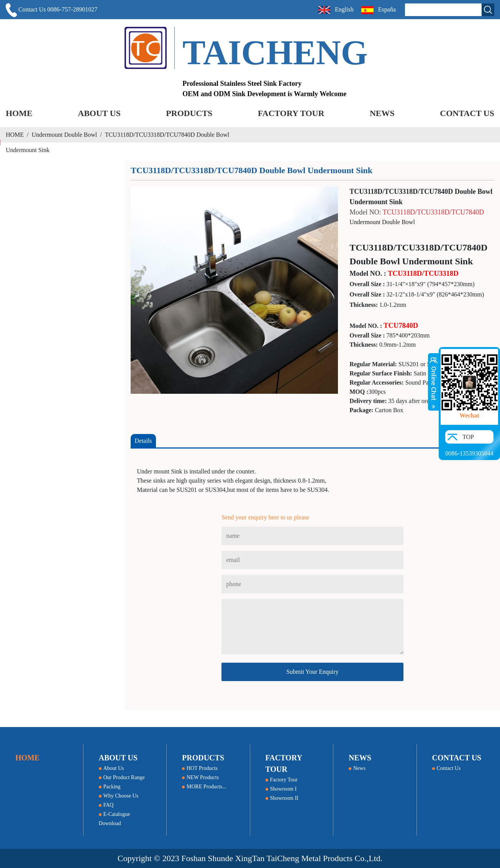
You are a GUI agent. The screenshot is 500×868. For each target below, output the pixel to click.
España (379, 10)
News (357, 768)
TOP (468, 437)
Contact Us (447, 768)
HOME (19, 113)
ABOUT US (99, 113)
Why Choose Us (119, 796)
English (336, 10)
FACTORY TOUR (291, 113)
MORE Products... (204, 787)
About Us (111, 768)
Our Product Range (122, 777)
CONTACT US (467, 113)
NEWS (382, 113)
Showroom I (281, 789)
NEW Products (200, 777)
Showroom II (282, 798)
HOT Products (200, 768)
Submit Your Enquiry (312, 672)
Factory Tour (282, 780)
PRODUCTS (189, 113)
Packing (110, 787)
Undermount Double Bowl (65, 135)
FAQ (106, 805)
